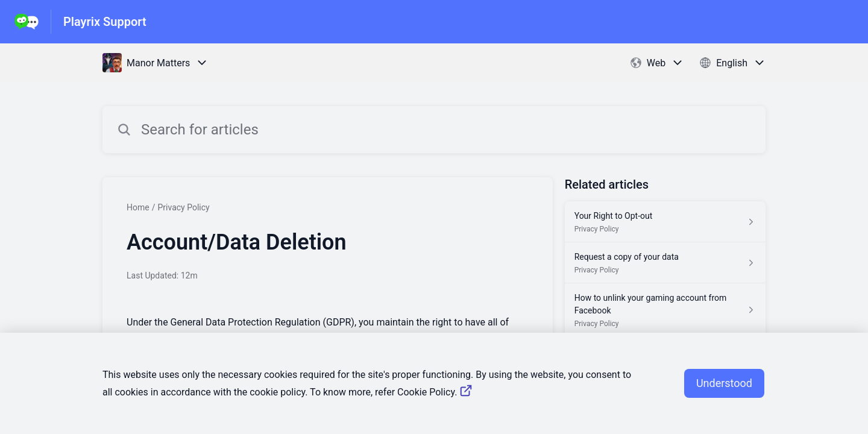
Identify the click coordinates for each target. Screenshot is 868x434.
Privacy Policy (183, 207)
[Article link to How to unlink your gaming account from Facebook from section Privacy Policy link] (665, 310)
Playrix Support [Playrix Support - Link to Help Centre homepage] (105, 22)
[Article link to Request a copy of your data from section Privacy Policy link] (665, 263)
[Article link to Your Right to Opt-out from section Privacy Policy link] (665, 222)
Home (138, 207)
